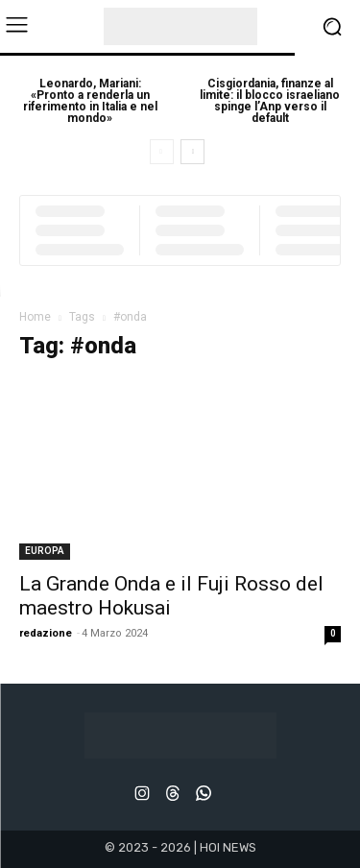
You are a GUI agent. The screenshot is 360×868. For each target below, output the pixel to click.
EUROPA (45, 551)
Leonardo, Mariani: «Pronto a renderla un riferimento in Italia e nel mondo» (90, 101)
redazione (46, 633)
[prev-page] (162, 152)
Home (35, 317)
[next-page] (192, 152)
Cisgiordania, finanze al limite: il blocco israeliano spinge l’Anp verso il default (270, 101)
